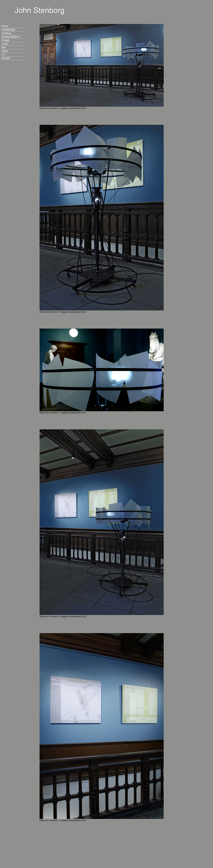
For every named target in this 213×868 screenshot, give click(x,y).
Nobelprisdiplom (10, 37)
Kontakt (6, 58)
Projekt (5, 40)
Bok (4, 47)
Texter (5, 44)
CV (3, 55)
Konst (5, 26)
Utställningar (8, 30)
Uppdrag (6, 33)
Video (5, 51)
